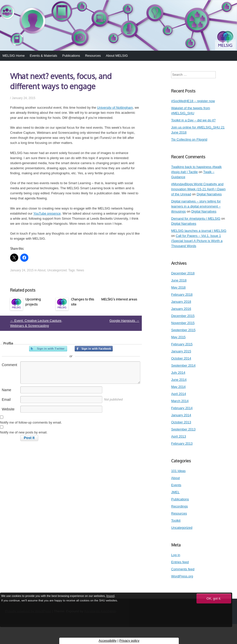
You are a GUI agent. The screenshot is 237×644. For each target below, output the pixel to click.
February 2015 (182, 344)
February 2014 (182, 408)
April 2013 (179, 436)
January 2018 (181, 302)
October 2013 (181, 422)
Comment (9, 365)
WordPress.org (182, 576)
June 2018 (179, 280)
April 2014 (179, 394)
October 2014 (181, 358)
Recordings (180, 506)
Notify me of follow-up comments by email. (31, 422)
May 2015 (178, 337)
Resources (93, 56)
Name (6, 390)
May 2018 (178, 287)
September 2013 (183, 429)
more (110, 596)
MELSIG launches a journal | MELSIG (199, 231)
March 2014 (180, 401)
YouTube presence (47, 213)
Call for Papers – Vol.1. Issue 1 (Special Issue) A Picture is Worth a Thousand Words (197, 241)
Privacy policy (129, 641)
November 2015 (183, 323)
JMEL (175, 492)
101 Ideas (178, 471)
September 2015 (183, 330)
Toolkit (176, 520)
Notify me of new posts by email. (24, 432)
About (41, 270)
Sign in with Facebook (94, 349)
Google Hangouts (124, 321)
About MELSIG (117, 56)
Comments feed (183, 569)
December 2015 (183, 316)
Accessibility (108, 641)
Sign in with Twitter (48, 349)
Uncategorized (57, 270)
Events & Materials (43, 56)
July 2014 (178, 373)
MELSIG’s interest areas (119, 299)
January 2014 (181, 415)
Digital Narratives (209, 194)
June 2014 (179, 380)
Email (6, 400)
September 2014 (183, 365)
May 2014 (178, 387)
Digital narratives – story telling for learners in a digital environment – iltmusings (196, 206)
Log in (176, 555)
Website (8, 409)
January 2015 (181, 351)
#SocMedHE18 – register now (193, 101)
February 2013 (182, 443)
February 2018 (182, 295)
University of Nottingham (115, 108)
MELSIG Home (14, 56)
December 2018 (183, 273)
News (80, 270)
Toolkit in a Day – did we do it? (193, 120)
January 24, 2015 (24, 98)
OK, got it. (214, 599)
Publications (71, 56)
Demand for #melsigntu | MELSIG (196, 219)
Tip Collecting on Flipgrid (189, 139)
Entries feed (180, 562)
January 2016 (181, 309)
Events (176, 485)
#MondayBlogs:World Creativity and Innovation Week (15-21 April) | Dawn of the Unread (198, 189)
